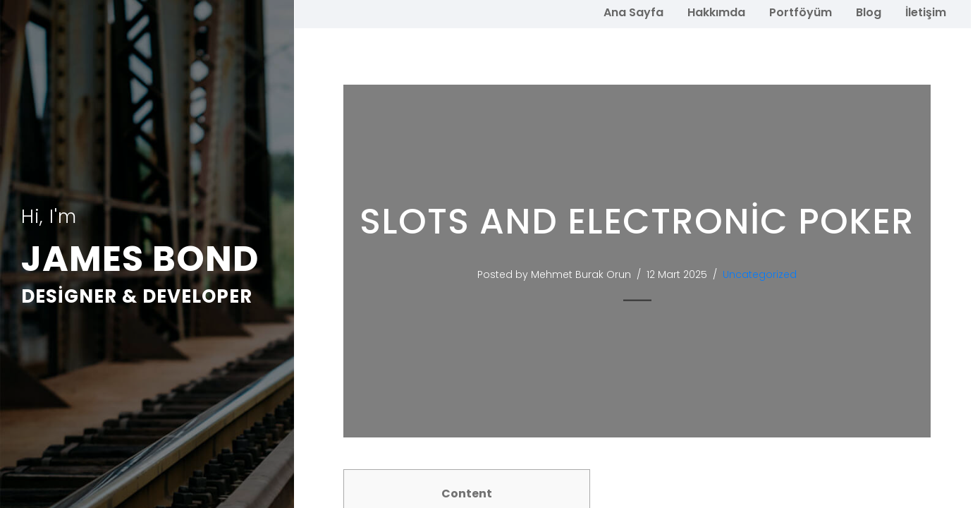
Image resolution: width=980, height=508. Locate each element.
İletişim (926, 12)
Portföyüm (801, 12)
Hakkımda (716, 12)
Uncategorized (766, 274)
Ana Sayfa (633, 12)
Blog (869, 12)
